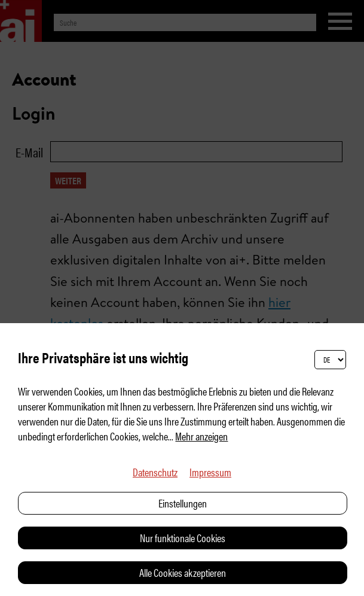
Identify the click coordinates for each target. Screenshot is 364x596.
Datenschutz (155, 472)
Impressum (210, 472)
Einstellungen (183, 503)
